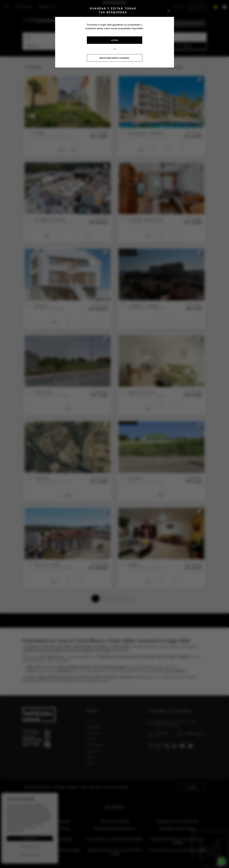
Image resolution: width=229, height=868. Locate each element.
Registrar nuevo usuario (115, 58)
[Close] (169, 11)
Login (115, 40)
